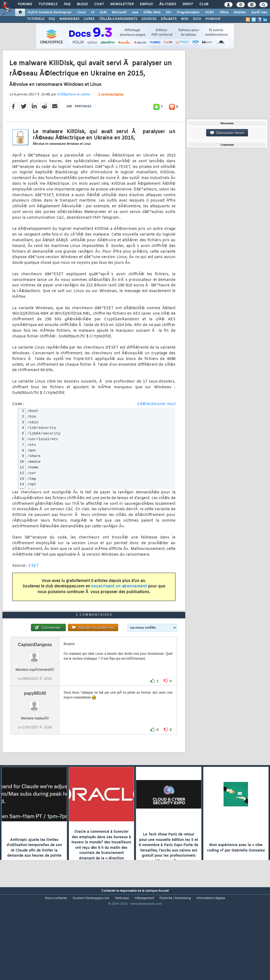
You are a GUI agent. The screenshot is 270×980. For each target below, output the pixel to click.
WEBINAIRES (69, 19)
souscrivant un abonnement (119, 599)
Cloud (81, 12)
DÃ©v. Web (152, 12)
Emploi (146, 4)
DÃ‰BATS (169, 19)
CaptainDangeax (35, 682)
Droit (188, 4)
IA (93, 12)
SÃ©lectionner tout (156, 417)
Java (135, 12)
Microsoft (119, 12)
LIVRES (89, 19)
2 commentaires (111, 107)
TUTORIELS (36, 19)
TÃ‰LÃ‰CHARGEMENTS (118, 19)
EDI (169, 12)
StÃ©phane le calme (73, 107)
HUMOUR (213, 19)
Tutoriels (48, 4)
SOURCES (149, 19)
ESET (34, 578)
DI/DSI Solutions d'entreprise (50, 12)
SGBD (210, 12)
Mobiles (240, 12)
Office (224, 12)
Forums (25, 4)
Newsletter (122, 4)
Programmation (188, 12)
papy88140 (35, 731)
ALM (103, 12)
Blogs (82, 4)
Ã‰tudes (168, 4)
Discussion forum (227, 133)
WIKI (185, 19)
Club (204, 4)
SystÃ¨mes (259, 12)
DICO (197, 19)
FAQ (67, 4)
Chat (99, 4)
